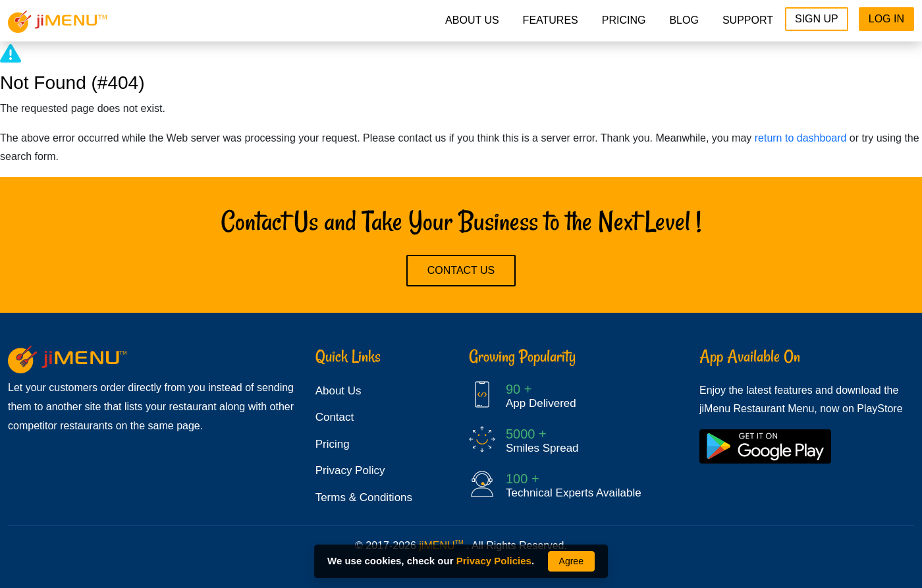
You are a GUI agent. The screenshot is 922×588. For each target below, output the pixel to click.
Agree (571, 561)
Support (748, 20)
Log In (886, 19)
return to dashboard (801, 138)
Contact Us (461, 270)
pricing (624, 20)
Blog (684, 20)
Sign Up (817, 19)
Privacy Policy (350, 470)
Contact (335, 417)
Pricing (333, 444)
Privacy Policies (494, 561)
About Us (472, 20)
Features (551, 20)
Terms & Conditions (364, 497)
